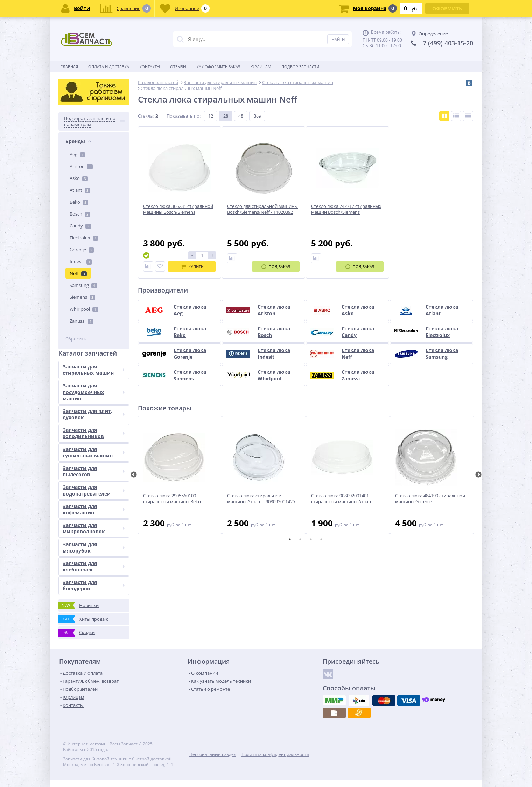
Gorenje (82, 250)
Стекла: (146, 116)
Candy (80, 226)
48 (241, 116)
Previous (134, 475)
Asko (79, 178)
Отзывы (178, 67)
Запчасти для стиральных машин (94, 370)
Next (478, 475)
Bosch (80, 214)
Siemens (82, 297)
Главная (69, 67)
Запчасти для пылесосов (94, 471)
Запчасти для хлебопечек (94, 566)
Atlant (80, 190)
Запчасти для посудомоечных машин (94, 392)
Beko (79, 202)
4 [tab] (321, 539)
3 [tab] (311, 539)
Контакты (150, 67)
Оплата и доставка (109, 67)
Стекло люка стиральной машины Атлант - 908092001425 (261, 499)
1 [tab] (290, 539)
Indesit (81, 261)
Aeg (78, 154)
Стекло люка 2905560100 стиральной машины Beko (172, 499)
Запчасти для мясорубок (94, 547)
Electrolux (84, 238)
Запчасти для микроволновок (94, 528)
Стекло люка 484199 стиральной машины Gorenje (430, 499)
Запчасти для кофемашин (94, 509)
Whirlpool (84, 309)
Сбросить (76, 339)
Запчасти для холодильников (94, 433)
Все (257, 116)
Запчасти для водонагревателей (94, 490)
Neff (78, 273)
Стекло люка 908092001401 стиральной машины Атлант (342, 499)
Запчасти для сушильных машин (94, 452)
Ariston (81, 166)
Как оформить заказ (218, 67)
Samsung (83, 285)
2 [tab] (300, 539)
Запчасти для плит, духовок (94, 414)
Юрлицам (261, 67)
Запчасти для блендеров (94, 585)
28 (226, 116)
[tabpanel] (180, 475)
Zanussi (82, 321)
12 (211, 116)
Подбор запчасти (300, 67)
